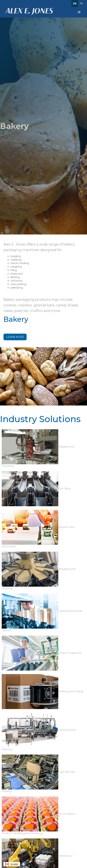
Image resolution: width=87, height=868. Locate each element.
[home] (28, 11)
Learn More (15, 337)
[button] (79, 12)
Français (29, 864)
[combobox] (12, 864)
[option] (29, 864)
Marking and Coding (71, 691)
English (12, 864)
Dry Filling (64, 489)
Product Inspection (70, 653)
